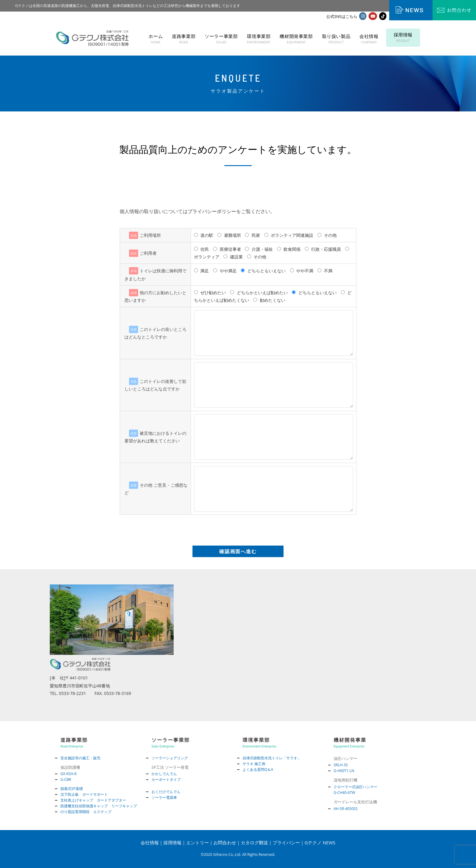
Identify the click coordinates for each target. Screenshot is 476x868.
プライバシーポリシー (212, 211)
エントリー (197, 842)
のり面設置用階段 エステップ (86, 812)
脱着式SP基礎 (72, 789)
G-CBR (66, 779)
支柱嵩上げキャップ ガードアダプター (93, 800)
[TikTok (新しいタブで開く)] (383, 16)
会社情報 (150, 842)
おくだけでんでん (166, 792)
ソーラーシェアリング (170, 758)
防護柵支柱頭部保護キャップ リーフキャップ (99, 806)
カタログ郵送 (254, 842)
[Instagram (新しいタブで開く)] (363, 16)
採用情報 (172, 842)
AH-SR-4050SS (346, 809)
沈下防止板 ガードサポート (84, 794)
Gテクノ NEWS (320, 842)
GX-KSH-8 (68, 774)
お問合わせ (225, 842)
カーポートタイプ (166, 779)
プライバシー (286, 842)
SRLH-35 (341, 765)
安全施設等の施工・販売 (80, 758)
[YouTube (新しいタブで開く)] (373, 16)
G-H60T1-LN (344, 771)
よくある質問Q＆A (258, 769)
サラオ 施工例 (254, 764)
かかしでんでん (164, 774)
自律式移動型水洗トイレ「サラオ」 (272, 758)
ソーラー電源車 (164, 797)
